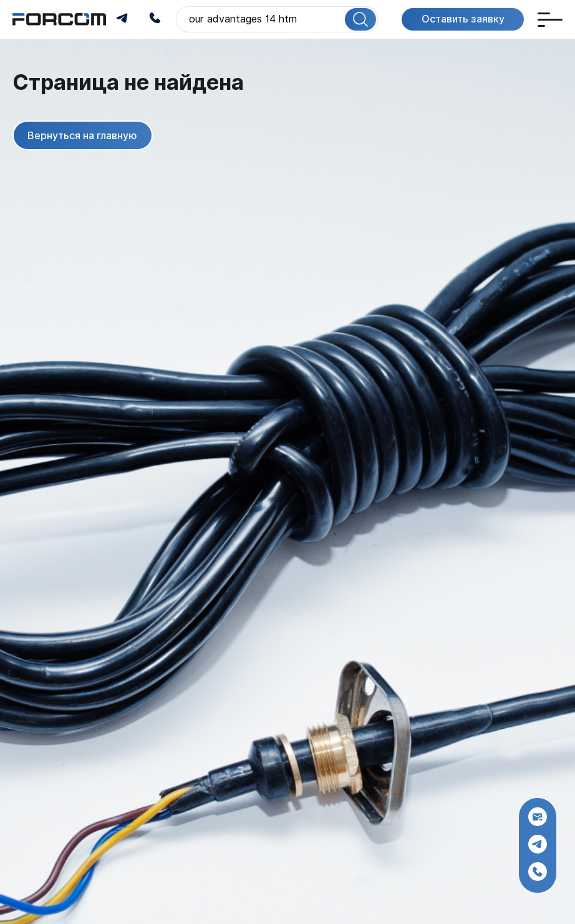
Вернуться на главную (82, 135)
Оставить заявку (462, 19)
